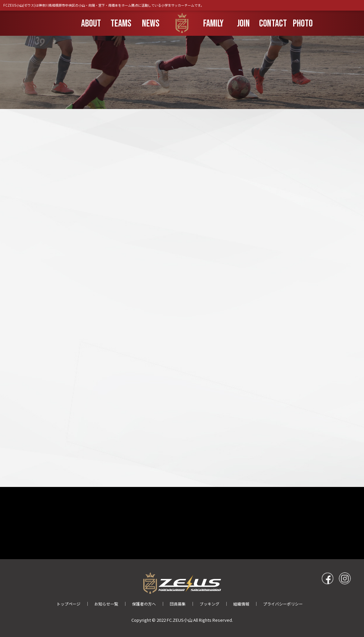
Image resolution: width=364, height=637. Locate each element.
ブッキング (209, 604)
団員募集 (178, 604)
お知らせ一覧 (106, 604)
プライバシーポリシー (283, 604)
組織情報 (241, 604)
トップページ (68, 604)
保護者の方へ (144, 604)
